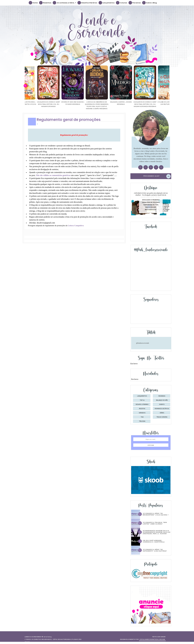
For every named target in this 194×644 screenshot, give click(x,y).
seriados (142, 413)
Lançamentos (107, 3)
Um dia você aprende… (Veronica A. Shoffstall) (154, 541)
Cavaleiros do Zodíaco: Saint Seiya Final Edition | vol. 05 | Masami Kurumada (61, 104)
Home (33, 3)
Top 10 (142, 400)
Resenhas (45, 3)
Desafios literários (87, 3)
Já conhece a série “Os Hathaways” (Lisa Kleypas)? (155, 550)
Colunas (122, 3)
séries (162, 413)
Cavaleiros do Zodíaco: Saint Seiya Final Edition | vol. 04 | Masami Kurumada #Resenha (157, 104)
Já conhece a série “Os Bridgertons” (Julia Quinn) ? (156, 514)
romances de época (162, 409)
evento (162, 404)
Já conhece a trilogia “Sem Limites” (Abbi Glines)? (155, 523)
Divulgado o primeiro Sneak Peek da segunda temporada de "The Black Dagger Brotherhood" (151, 205)
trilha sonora (162, 417)
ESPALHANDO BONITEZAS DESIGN (152, 639)
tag (142, 417)
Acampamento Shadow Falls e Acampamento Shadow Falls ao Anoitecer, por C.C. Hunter (157, 532)
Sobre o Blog (150, 3)
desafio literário (142, 404)
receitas (142, 409)
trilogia (142, 421)
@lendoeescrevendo (143, 343)
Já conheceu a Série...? (64, 3)
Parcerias (135, 3)
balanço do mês (162, 400)
